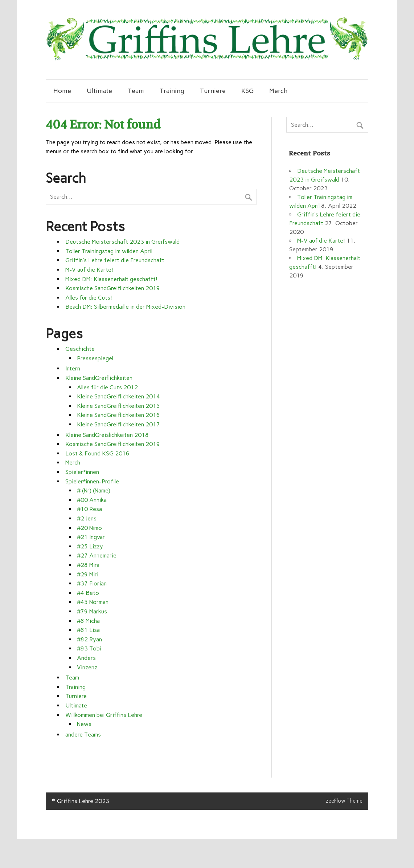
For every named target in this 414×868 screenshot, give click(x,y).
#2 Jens (87, 518)
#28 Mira (88, 565)
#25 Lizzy (90, 546)
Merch (278, 91)
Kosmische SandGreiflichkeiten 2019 (113, 288)
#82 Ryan (89, 639)
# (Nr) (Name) (94, 490)
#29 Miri (88, 574)
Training (172, 91)
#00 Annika (92, 500)
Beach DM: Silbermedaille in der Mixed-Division (125, 307)
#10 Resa (89, 509)
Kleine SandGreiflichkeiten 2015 (118, 406)
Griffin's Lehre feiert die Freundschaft (115, 260)
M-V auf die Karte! (89, 270)
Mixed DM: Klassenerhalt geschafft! (111, 279)
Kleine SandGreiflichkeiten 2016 (118, 415)
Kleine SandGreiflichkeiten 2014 (118, 396)
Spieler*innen (82, 472)
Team (136, 91)
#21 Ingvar (91, 537)
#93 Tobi (89, 648)
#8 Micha (88, 621)
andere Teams (83, 735)
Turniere (213, 91)
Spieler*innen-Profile (92, 481)
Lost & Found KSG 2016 (97, 453)
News (84, 724)
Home (62, 91)
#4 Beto (88, 593)
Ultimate (99, 91)
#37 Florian (92, 583)
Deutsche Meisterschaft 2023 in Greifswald (122, 242)
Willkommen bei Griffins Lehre (104, 715)
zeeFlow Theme (344, 801)
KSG (247, 91)
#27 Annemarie (97, 555)
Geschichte (80, 349)
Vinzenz (87, 667)
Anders (86, 658)
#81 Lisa (88, 630)
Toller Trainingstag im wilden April (109, 251)
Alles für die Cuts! (89, 298)
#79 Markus (92, 611)
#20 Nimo (89, 528)
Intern (73, 368)
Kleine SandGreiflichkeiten (99, 378)
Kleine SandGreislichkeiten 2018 (107, 435)
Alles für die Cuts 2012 (107, 387)
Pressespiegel (95, 358)
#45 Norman (93, 602)
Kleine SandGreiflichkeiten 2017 (118, 424)
